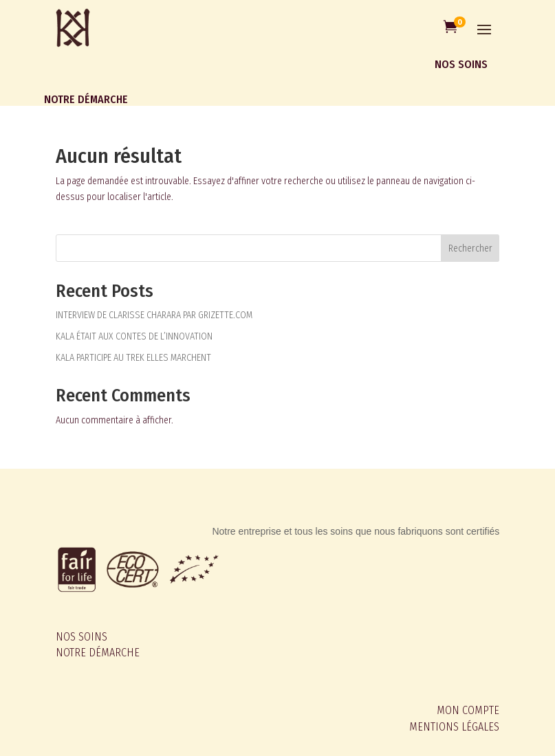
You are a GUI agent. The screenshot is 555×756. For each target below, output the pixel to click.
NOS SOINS (81, 637)
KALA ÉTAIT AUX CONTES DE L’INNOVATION (134, 336)
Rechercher (470, 248)
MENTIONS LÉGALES (454, 727)
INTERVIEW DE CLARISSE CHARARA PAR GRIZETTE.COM (154, 315)
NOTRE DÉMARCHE (98, 653)
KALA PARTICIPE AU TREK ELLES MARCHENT (133, 358)
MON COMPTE (468, 710)
